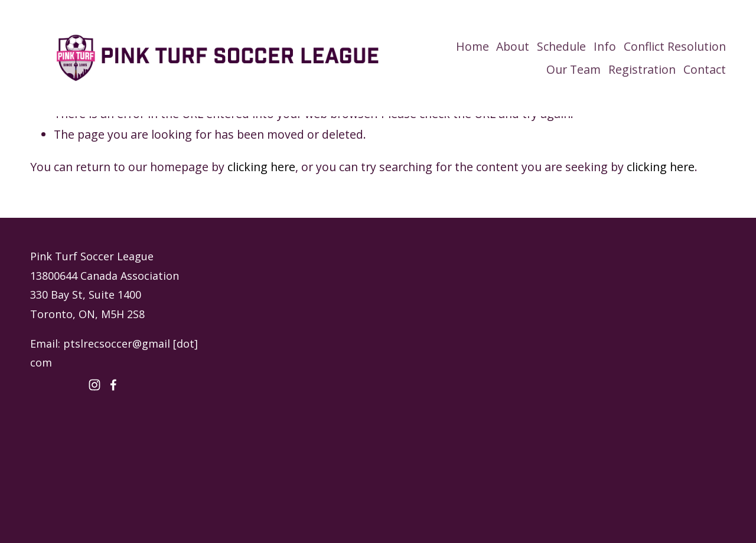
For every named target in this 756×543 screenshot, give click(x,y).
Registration (642, 69)
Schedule (561, 46)
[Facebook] (113, 385)
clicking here (261, 167)
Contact (705, 69)
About (513, 46)
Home (472, 46)
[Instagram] (94, 385)
